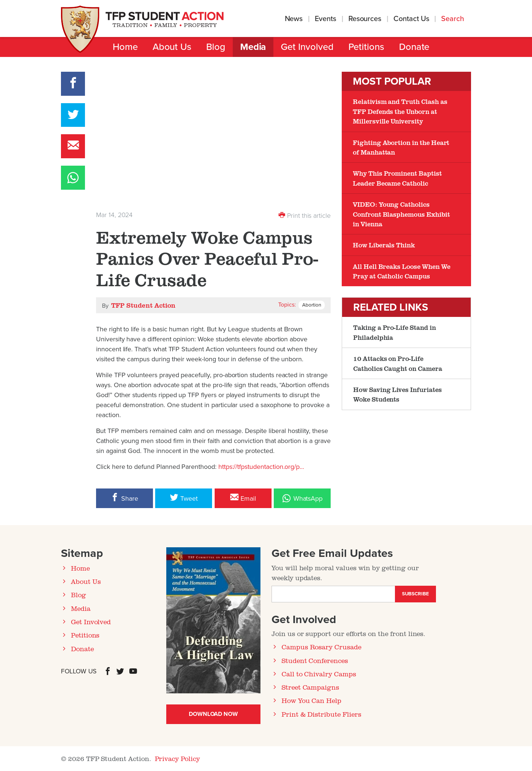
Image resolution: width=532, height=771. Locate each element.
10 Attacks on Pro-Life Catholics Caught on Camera (398, 363)
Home (125, 47)
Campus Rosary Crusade (321, 647)
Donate (414, 47)
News (294, 19)
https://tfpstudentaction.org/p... (261, 467)
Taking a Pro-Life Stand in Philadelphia (395, 332)
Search (453, 19)
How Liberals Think (384, 245)
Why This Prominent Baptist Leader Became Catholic (397, 178)
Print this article (305, 215)
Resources (365, 19)
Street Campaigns (310, 687)
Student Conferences (315, 660)
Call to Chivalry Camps (319, 674)
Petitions (366, 47)
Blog (216, 47)
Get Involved (307, 47)
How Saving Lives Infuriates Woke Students (398, 394)
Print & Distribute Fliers (321, 714)
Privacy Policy (177, 758)
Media (253, 47)
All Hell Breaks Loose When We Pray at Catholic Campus (401, 271)
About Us (172, 47)
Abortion (312, 305)
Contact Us (411, 19)
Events (325, 19)
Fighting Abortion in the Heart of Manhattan (401, 147)
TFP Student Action (143, 305)
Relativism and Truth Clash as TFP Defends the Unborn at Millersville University (400, 111)
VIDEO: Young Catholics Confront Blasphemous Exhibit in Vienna (401, 214)
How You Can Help (311, 700)
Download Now (213, 714)
